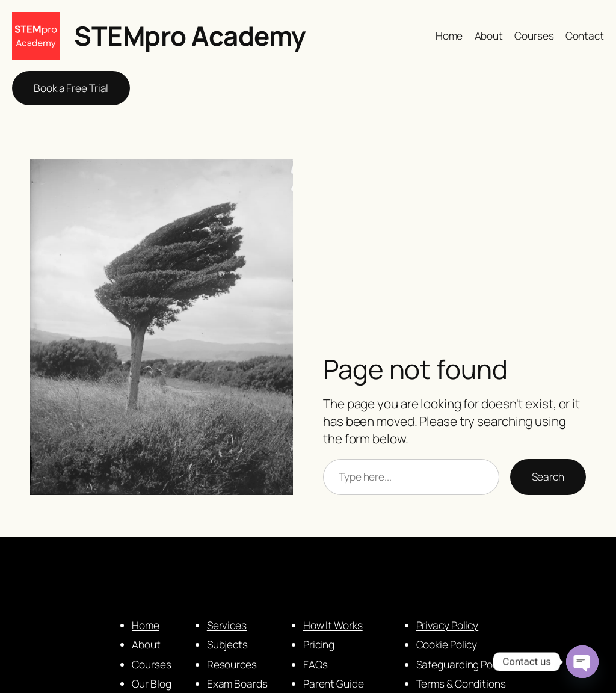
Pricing (319, 644)
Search (548, 476)
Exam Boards (237, 683)
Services (227, 625)
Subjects (227, 644)
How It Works (333, 625)
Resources (232, 664)
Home (146, 625)
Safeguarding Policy (462, 664)
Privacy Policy (448, 625)
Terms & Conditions (461, 683)
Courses (151, 664)
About (146, 644)
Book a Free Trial (71, 88)
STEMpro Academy (190, 35)
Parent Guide (334, 683)
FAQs (316, 664)
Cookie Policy (447, 644)
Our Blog (151, 683)
